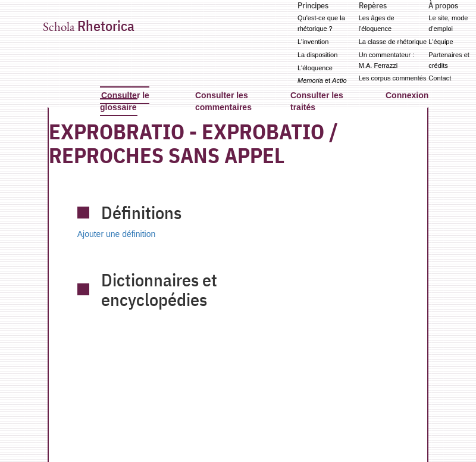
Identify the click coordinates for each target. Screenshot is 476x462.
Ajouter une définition (117, 234)
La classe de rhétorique (393, 42)
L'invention (313, 42)
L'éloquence (315, 68)
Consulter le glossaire (125, 101)
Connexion (407, 95)
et (322, 80)
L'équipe (441, 42)
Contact (440, 78)
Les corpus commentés (393, 78)
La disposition (317, 55)
